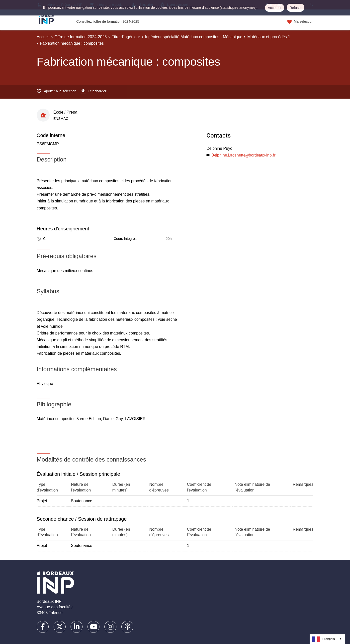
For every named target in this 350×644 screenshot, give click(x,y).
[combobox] (327, 639)
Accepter (275, 8)
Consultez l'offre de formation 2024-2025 (108, 21)
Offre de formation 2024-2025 (81, 37)
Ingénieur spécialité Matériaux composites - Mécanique (194, 37)
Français (324, 639)
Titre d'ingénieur (126, 37)
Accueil (43, 37)
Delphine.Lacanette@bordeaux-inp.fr (243, 155)
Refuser (296, 8)
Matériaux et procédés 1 (269, 37)
